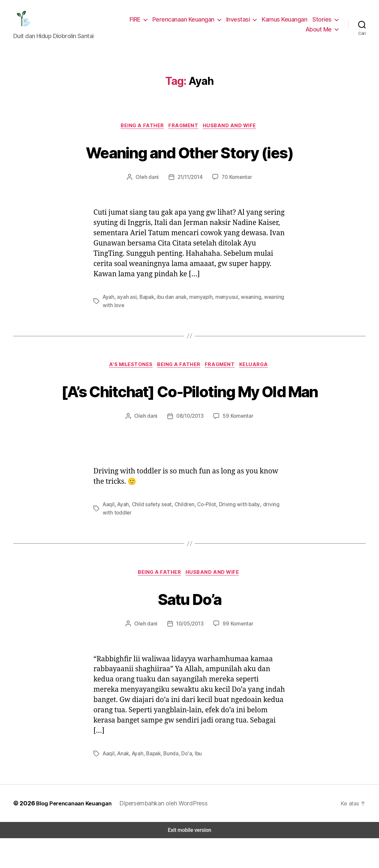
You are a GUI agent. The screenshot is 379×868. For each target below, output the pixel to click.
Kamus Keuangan (286, 21)
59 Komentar (237, 445)
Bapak (146, 302)
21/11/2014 (190, 182)
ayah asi (126, 302)
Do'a (185, 783)
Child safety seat (150, 534)
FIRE (139, 21)
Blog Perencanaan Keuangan (74, 833)
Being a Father (141, 130)
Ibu (197, 783)
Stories (323, 21)
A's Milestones (128, 370)
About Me (320, 31)
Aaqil (108, 534)
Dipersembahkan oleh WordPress (165, 833)
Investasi (241, 21)
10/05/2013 (190, 653)
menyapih (199, 302)
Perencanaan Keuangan (188, 21)
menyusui (224, 302)
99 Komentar (237, 653)
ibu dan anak (171, 302)
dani (153, 182)
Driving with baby (233, 534)
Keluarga (258, 370)
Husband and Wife (233, 130)
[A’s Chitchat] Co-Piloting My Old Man (189, 408)
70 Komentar (237, 182)
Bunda (170, 783)
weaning (248, 302)
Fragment (185, 130)
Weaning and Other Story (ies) (189, 156)
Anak (122, 783)
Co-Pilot (202, 534)
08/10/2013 (190, 445)
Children (181, 534)
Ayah (108, 302)
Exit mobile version (189, 860)
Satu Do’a (189, 627)
